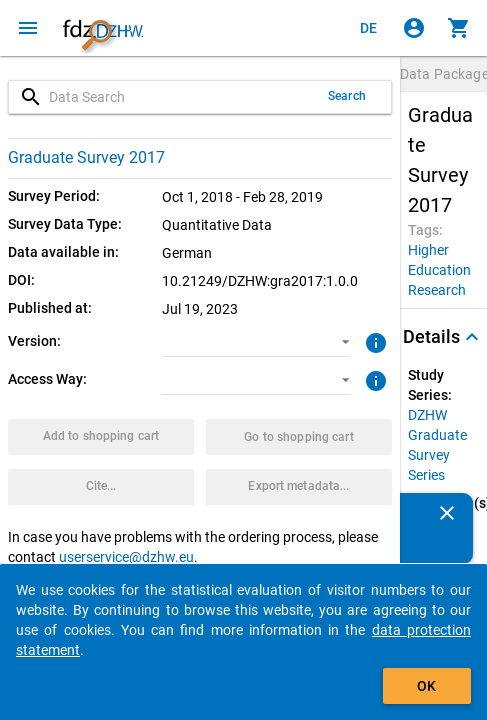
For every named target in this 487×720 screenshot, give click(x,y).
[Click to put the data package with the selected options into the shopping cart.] (101, 437)
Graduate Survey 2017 (86, 157)
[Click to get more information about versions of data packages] (374, 341)
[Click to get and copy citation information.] (101, 487)
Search (347, 96)
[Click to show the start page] (103, 28)
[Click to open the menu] (28, 28)
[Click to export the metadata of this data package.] (299, 487)
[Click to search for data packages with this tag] (439, 270)
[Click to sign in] (414, 28)
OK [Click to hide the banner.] (426, 686)
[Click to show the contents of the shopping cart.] (459, 28)
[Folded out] (472, 337)
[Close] (447, 513)
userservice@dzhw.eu (126, 557)
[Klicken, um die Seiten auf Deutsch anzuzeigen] (369, 28)
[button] (256, 342)
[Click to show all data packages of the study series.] (443, 445)
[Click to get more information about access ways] (374, 379)
